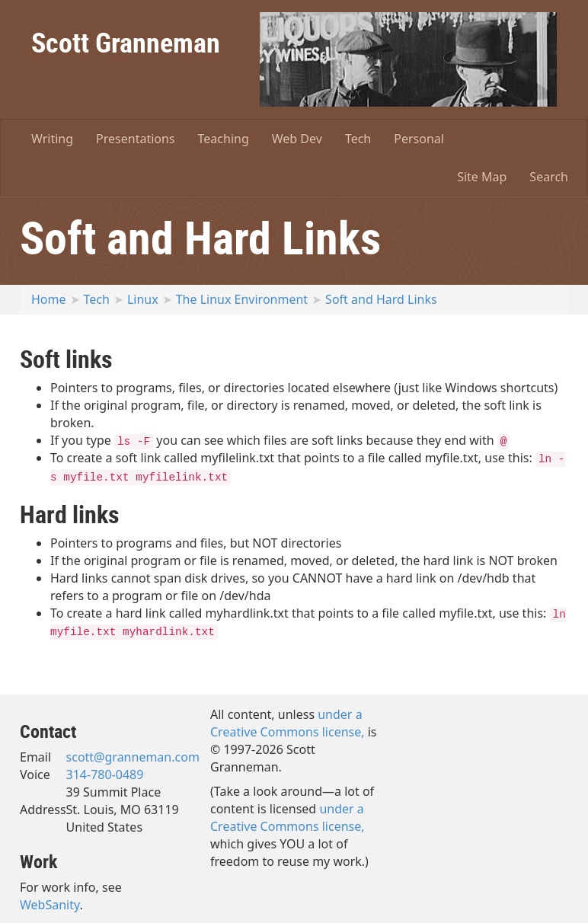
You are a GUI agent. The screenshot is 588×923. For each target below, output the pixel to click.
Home (49, 299)
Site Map (482, 177)
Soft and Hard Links (381, 299)
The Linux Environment (242, 299)
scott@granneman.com (133, 757)
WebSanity (50, 905)
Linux (143, 299)
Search (549, 177)
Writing (52, 139)
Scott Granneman (126, 42)
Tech (358, 139)
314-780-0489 (105, 774)
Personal (419, 139)
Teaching (224, 139)
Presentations (135, 139)
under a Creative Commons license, (288, 723)
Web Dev (297, 139)
